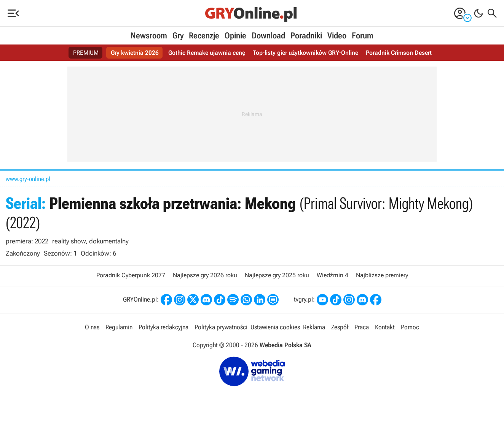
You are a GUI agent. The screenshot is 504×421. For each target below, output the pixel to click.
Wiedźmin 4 (333, 275)
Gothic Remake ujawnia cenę (207, 53)
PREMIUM (86, 53)
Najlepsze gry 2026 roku (205, 275)
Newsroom (149, 36)
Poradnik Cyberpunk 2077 (131, 275)
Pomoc (410, 327)
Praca (362, 327)
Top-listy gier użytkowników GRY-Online (305, 53)
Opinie (235, 36)
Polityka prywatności (221, 327)
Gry (178, 36)
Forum (363, 36)
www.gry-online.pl (28, 179)
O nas (92, 327)
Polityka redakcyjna (163, 327)
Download (268, 36)
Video (337, 36)
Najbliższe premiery (382, 275)
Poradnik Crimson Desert (399, 53)
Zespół (340, 327)
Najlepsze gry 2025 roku (277, 275)
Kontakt (385, 327)
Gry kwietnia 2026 (135, 53)
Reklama (314, 327)
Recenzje (204, 36)
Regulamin (119, 327)
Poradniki (306, 36)
